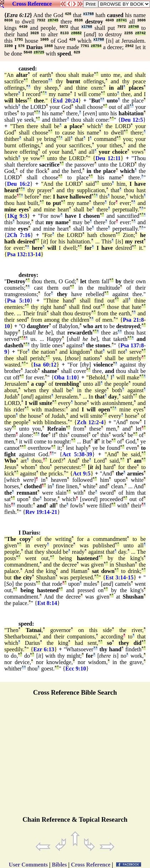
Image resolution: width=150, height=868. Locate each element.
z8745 (53, 20)
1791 (19, 40)
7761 (85, 46)
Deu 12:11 (108, 158)
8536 (79, 20)
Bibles (60, 865)
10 (7, 326)
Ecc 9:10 (76, 669)
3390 (9, 46)
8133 (64, 33)
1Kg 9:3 (17, 216)
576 (21, 46)
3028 (35, 33)
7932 (41, 20)
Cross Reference (32, 4)
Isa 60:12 (45, 365)
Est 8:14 (47, 603)
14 (38, 254)
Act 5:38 (74, 454)
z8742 (140, 33)
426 (68, 14)
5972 (64, 27)
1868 (48, 46)
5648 (28, 52)
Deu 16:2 (19, 184)
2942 (129, 46)
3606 (141, 20)
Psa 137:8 (132, 345)
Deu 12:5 (132, 120)
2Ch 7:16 (19, 235)
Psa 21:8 (133, 320)
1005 (45, 40)
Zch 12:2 (88, 422)
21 (55, 512)
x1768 (88, 14)
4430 (23, 27)
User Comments (28, 865)
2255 (129, 33)
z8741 (121, 20)
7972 (121, 27)
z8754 (96, 46)
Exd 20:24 (65, 101)
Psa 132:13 (20, 254)
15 (131, 577)
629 (77, 52)
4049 (110, 20)
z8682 (76, 33)
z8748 (134, 27)
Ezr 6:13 (44, 649)
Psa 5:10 (19, 301)
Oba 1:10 (66, 377)
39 (89, 454)
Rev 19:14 (37, 512)
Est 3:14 (116, 577)
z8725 (39, 52)
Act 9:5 (82, 474)
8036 (9, 20)
